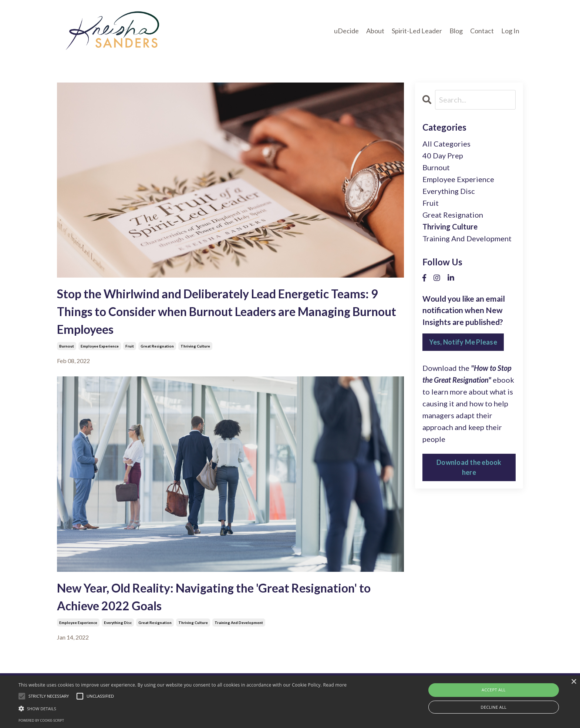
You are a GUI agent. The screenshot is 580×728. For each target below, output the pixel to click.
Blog (456, 31)
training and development (239, 623)
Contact (482, 31)
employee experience (100, 346)
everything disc (118, 623)
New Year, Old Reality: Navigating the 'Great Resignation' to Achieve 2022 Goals (214, 597)
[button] (183, 708)
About (375, 31)
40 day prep (443, 155)
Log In (510, 31)
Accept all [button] (494, 690)
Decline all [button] (494, 707)
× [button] (574, 682)
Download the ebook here (469, 467)
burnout (67, 346)
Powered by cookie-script (41, 720)
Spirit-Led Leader (417, 31)
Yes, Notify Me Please (463, 342)
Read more (335, 685)
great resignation (157, 346)
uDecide (346, 31)
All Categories (446, 144)
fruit (130, 346)
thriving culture (195, 346)
